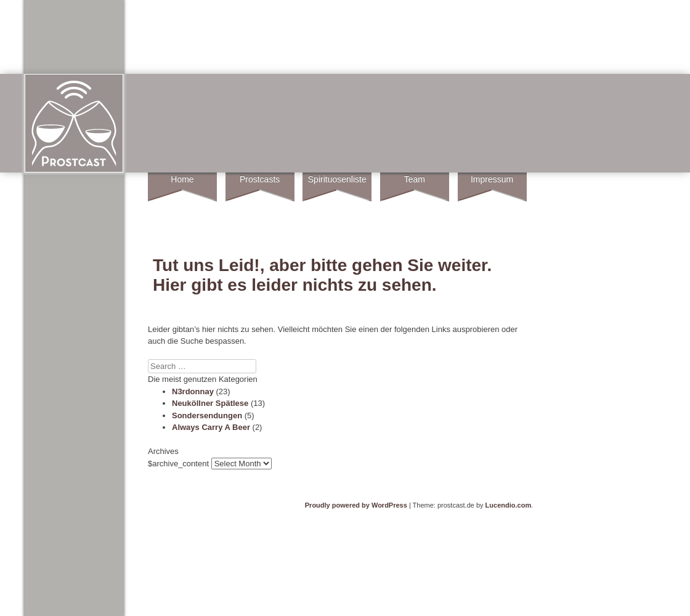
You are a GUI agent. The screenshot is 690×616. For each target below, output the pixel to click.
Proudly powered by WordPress (356, 505)
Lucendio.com (509, 505)
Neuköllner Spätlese (210, 403)
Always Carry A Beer (211, 427)
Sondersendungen (207, 415)
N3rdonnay (193, 391)
